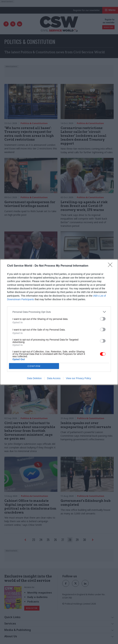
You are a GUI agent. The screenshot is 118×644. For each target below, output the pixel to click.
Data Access (54, 378)
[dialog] (59, 322)
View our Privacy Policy (78, 378)
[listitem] (59, 312)
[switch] (103, 319)
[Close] (111, 266)
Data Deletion (34, 378)
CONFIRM (34, 366)
